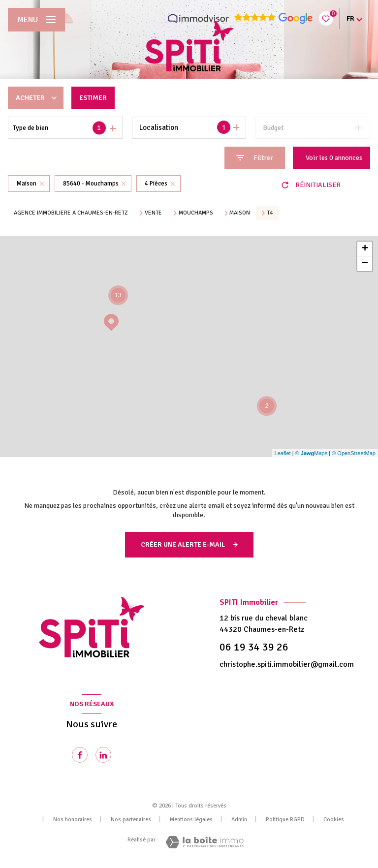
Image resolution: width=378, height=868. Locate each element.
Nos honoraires (73, 820)
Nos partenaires (131, 820)
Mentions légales (191, 820)
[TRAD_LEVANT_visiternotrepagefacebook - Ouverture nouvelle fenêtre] (80, 755)
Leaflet (283, 453)
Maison (240, 213)
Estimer (93, 98)
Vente (153, 213)
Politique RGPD (285, 820)
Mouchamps (196, 213)
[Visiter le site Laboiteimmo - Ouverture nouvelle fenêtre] (205, 842)
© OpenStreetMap (354, 453)
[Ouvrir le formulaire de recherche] (255, 158)
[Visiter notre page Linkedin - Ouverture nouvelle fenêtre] (103, 755)
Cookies (334, 820)
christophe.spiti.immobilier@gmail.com (287, 664)
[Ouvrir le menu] (36, 20)
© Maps (312, 453)
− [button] (365, 264)
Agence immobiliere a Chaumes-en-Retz (71, 213)
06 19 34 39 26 (254, 647)
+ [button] (365, 249)
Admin (239, 820)
